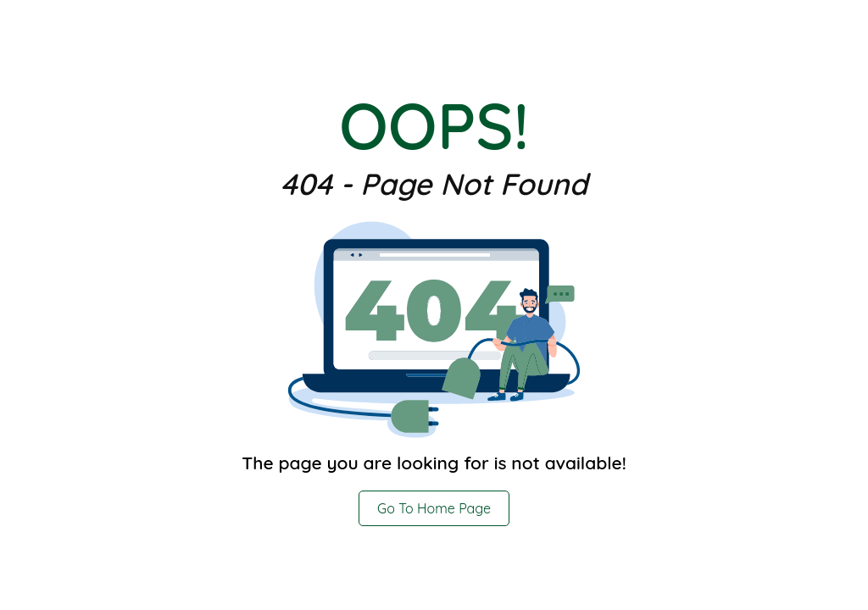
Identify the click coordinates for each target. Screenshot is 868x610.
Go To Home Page (434, 508)
